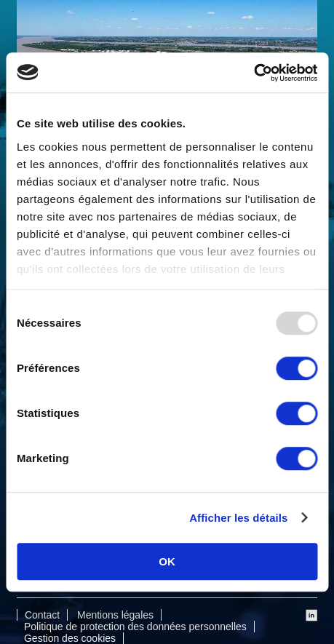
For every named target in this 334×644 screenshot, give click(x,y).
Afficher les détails (238, 518)
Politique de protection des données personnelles (135, 627)
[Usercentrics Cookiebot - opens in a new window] (254, 73)
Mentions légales (115, 615)
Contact (42, 615)
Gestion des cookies (70, 638)
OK (167, 561)
